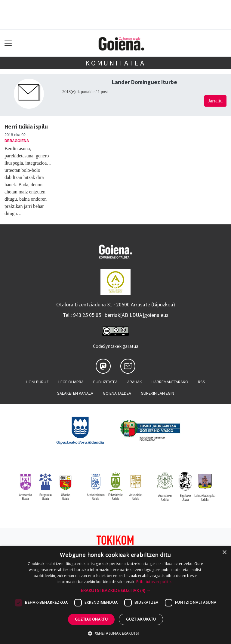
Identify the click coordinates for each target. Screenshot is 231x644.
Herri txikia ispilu (26, 126)
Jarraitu (215, 101)
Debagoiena (17, 141)
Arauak (135, 382)
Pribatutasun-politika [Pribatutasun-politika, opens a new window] (155, 582)
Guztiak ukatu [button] (141, 619)
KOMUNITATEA (115, 63)
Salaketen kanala (75, 393)
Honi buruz (37, 382)
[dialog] (115, 595)
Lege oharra (71, 382)
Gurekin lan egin (157, 393)
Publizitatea (105, 382)
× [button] (224, 553)
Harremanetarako (170, 382)
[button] (116, 590)
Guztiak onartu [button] (91, 619)
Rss (202, 382)
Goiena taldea (117, 393)
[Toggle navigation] (8, 43)
